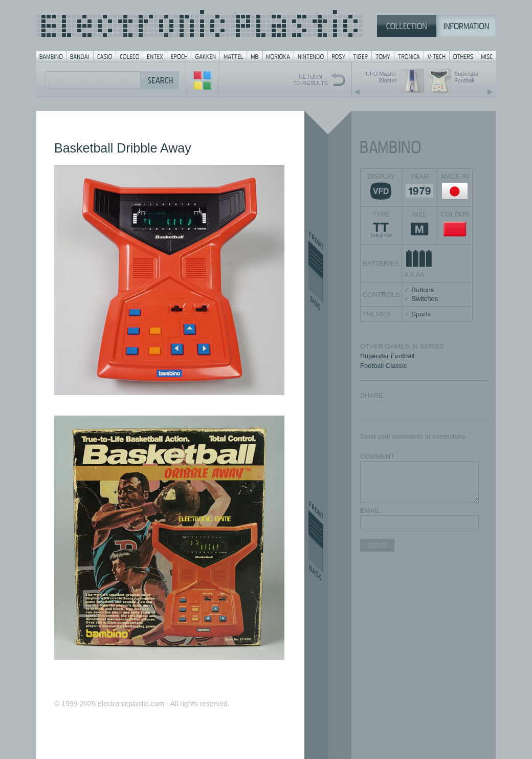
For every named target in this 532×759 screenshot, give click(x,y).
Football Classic (384, 366)
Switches (425, 299)
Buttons (423, 290)
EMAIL (370, 511)
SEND (377, 545)
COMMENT (377, 456)
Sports (421, 314)
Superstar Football (387, 356)
